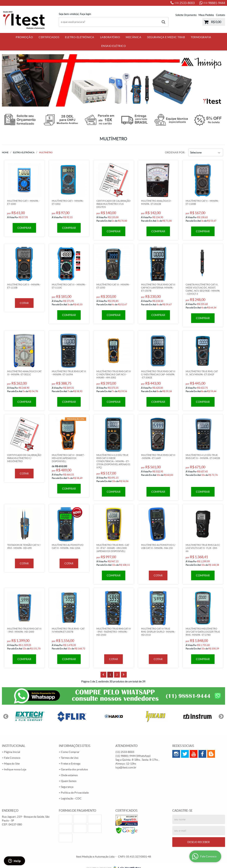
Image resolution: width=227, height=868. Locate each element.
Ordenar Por (175, 152)
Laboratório (110, 37)
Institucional (14, 746)
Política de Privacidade (75, 793)
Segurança (67, 787)
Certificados (49, 37)
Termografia (201, 37)
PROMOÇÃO (24, 37)
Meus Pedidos (206, 15)
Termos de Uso (70, 758)
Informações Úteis (75, 746)
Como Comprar (70, 752)
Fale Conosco (12, 758)
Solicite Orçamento (186, 15)
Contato (221, 15)
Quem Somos (69, 781)
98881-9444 (214, 3)
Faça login (85, 14)
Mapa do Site (12, 764)
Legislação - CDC (71, 798)
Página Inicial (12, 752)
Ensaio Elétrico (114, 46)
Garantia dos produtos (74, 769)
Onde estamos (69, 775)
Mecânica (133, 37)
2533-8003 (185, 3)
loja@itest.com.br (126, 767)
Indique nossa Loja (15, 769)
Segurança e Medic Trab (166, 37)
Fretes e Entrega (71, 764)
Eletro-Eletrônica (80, 37)
